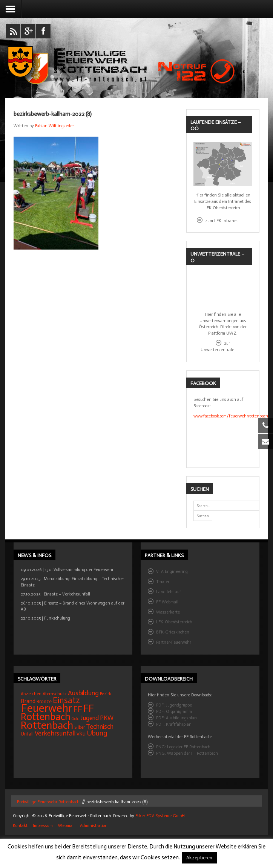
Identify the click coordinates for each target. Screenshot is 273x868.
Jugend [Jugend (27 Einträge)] (90, 718)
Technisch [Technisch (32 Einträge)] (100, 726)
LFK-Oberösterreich (174, 622)
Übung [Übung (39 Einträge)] (97, 733)
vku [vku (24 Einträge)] (81, 733)
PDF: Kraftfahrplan (174, 724)
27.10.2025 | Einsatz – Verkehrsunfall (55, 594)
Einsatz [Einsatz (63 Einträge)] (66, 700)
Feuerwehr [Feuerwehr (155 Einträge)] (46, 708)
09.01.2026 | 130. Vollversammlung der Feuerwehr (67, 570)
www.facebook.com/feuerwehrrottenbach (231, 416)
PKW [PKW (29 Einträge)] (107, 718)
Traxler (163, 582)
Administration (94, 826)
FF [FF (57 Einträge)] (78, 709)
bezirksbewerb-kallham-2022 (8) (53, 114)
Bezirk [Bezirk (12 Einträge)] (106, 694)
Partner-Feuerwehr (174, 642)
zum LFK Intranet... (223, 221)
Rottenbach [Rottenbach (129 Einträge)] (47, 725)
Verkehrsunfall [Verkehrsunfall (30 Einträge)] (55, 733)
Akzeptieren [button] (199, 858)
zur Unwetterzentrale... (219, 346)
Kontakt (20, 826)
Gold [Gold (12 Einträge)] (76, 719)
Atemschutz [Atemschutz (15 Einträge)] (55, 694)
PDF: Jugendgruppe (174, 705)
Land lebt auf (169, 592)
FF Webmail (167, 602)
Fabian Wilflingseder (54, 126)
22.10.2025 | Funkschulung (45, 618)
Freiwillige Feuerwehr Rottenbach (48, 802)
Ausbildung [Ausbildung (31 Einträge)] (83, 693)
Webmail (66, 826)
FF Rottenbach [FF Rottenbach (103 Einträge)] (57, 713)
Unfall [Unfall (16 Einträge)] (27, 734)
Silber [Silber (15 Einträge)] (80, 727)
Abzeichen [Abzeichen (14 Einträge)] (31, 694)
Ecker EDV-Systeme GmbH (160, 816)
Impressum (43, 826)
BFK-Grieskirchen (173, 632)
